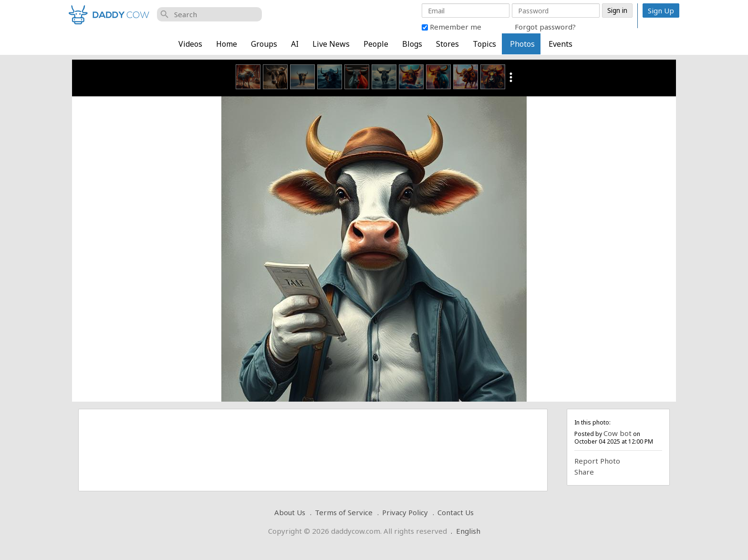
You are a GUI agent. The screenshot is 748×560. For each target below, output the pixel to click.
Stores (447, 44)
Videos (190, 44)
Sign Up (661, 10)
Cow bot (618, 433)
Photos (522, 44)
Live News (331, 44)
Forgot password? (545, 27)
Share (584, 472)
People (376, 44)
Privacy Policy (405, 512)
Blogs (412, 44)
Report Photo (597, 461)
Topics (484, 44)
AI (295, 44)
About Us (290, 512)
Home (227, 44)
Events (561, 44)
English (468, 531)
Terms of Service (344, 512)
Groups (264, 44)
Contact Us (456, 512)
